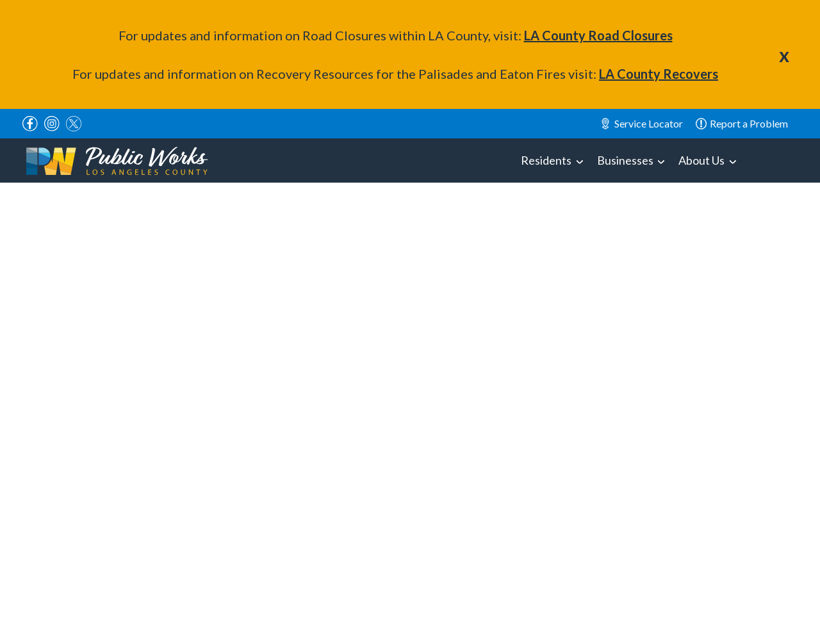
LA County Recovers (659, 74)
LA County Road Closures (598, 35)
